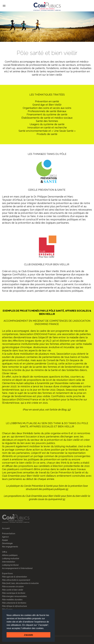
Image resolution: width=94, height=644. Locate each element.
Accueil (6, 528)
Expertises (7, 573)
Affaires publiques (10, 555)
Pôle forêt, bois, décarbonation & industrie (20, 583)
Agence (5, 537)
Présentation (9, 534)
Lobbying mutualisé (11, 558)
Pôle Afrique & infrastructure (15, 606)
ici (69, 410)
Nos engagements (10, 547)
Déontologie (7, 543)
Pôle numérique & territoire (14, 593)
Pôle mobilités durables (12, 600)
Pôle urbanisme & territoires (14, 603)
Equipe (5, 540)
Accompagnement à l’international (17, 568)
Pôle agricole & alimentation (15, 577)
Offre (5, 552)
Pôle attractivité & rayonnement (16, 580)
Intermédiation (9, 562)
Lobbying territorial (10, 565)
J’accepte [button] (28, 635)
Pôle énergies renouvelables (14, 596)
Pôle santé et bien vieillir (13, 590)
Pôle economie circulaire (13, 587)
